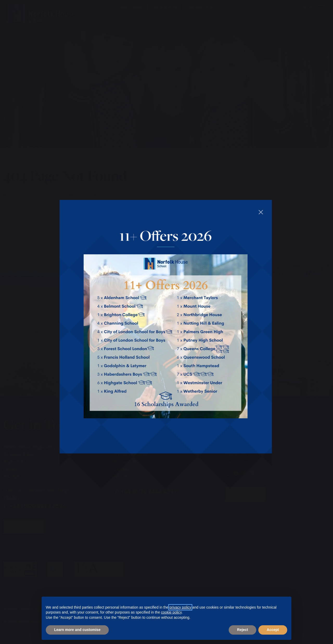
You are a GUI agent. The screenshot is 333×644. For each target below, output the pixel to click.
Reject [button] (242, 630)
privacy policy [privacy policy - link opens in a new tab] (180, 607)
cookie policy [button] (171, 612)
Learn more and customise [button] (77, 630)
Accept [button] (273, 630)
